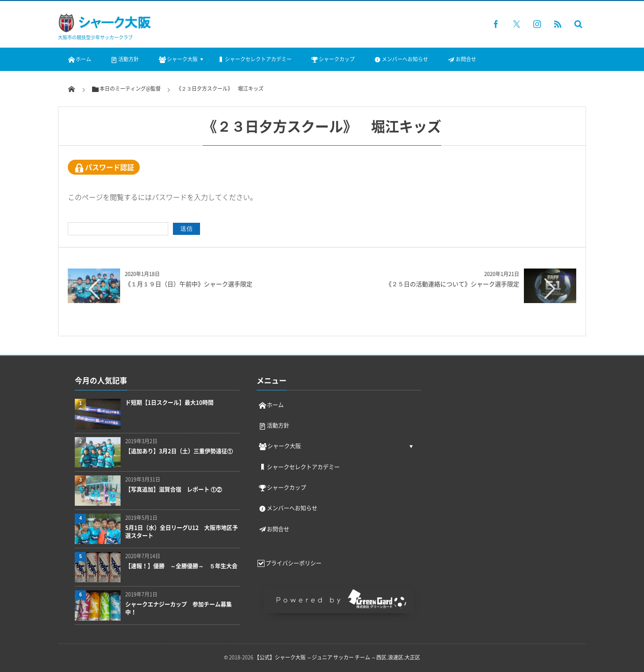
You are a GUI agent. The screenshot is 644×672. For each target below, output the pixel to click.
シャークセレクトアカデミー (254, 59)
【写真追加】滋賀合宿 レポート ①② (174, 490)
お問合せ (461, 59)
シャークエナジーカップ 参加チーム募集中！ (179, 608)
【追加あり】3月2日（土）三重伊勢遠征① (179, 451)
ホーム (79, 59)
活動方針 (124, 59)
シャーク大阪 (177, 59)
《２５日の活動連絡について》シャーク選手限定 (452, 284)
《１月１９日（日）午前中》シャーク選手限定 (189, 284)
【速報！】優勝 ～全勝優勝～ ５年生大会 (182, 566)
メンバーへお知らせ (401, 59)
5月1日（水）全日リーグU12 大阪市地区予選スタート (182, 532)
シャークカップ (333, 59)
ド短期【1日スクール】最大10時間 (169, 403)
